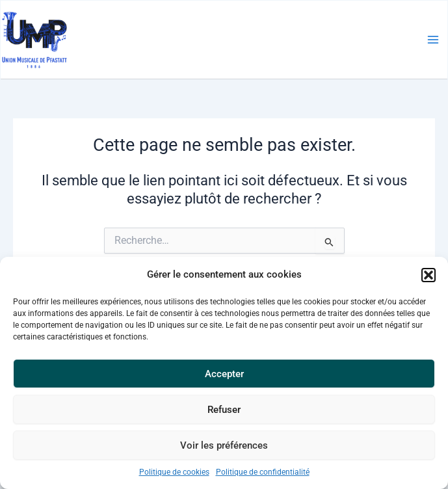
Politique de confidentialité (263, 472)
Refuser (224, 410)
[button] (428, 275)
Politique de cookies (174, 472)
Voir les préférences (224, 445)
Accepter (224, 374)
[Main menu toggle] (433, 40)
